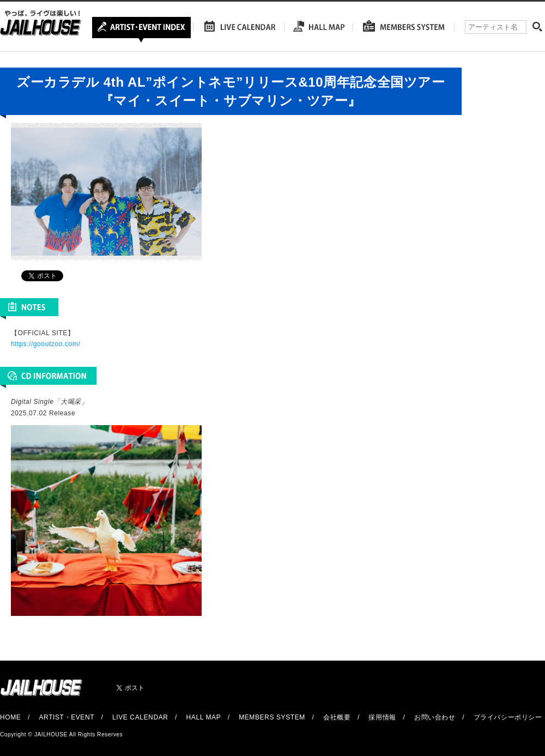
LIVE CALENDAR (140, 717)
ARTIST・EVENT (66, 717)
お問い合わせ (435, 717)
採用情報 (382, 717)
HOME (10, 717)
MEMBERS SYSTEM (272, 717)
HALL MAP (204, 717)
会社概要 (337, 717)
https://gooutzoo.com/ (46, 344)
